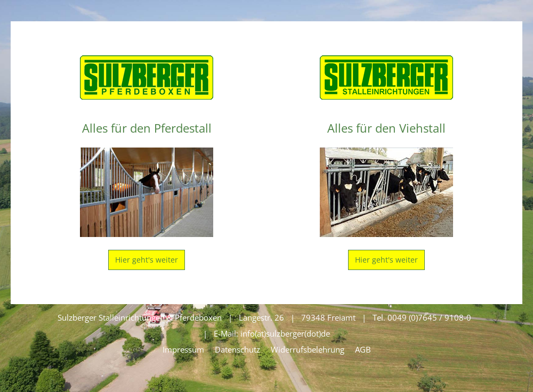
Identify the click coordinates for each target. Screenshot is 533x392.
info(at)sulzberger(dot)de (285, 333)
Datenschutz (237, 349)
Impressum (183, 349)
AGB (363, 349)
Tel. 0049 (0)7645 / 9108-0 (422, 317)
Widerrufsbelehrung (308, 349)
